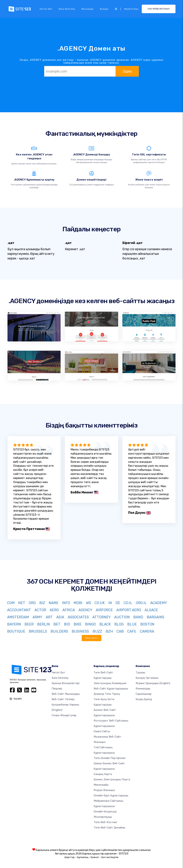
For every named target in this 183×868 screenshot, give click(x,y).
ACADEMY (159, 603)
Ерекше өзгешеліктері (66, 683)
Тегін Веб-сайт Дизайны (109, 828)
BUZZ (97, 631)
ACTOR (40, 610)
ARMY (37, 617)
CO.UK (100, 603)
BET (57, 624)
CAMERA (147, 631)
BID (67, 624)
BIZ (42, 603)
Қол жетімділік (110, 857)
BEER (29, 624)
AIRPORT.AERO (129, 610)
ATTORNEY (102, 617)
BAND (138, 617)
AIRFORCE (104, 610)
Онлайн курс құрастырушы (111, 795)
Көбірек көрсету (91, 638)
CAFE (132, 631)
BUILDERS (59, 631)
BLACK (105, 624)
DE (118, 603)
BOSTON (147, 624)
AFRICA (69, 610)
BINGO (90, 624)
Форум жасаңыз (104, 790)
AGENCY (85, 610)
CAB (120, 631)
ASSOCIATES (78, 617)
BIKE (78, 624)
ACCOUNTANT (19, 610)
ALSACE (151, 610)
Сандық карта (103, 774)
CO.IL (128, 603)
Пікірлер (57, 689)
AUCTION (122, 617)
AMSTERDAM (18, 617)
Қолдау (104, 9)
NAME (54, 603)
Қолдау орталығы (147, 678)
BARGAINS (155, 617)
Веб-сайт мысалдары (66, 694)
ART (49, 617)
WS (88, 603)
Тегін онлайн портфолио (110, 758)
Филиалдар (143, 689)
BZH (109, 631)
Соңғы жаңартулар (64, 715)
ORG (32, 603)
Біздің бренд (144, 699)
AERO (54, 610)
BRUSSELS (38, 631)
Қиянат (95, 857)
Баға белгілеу (67, 9)
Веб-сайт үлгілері (63, 699)
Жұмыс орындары (153, 683)
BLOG (119, 624)
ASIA (60, 617)
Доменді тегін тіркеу (107, 694)
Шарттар (70, 857)
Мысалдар (87, 9)
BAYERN (14, 624)
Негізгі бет (46, 9)
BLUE (132, 624)
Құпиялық (83, 857)
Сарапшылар (144, 694)
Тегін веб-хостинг (105, 822)
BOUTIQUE (16, 631)
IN (110, 603)
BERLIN (44, 624)
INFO (66, 603)
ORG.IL (141, 603)
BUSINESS (80, 631)
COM (11, 603)
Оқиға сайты (102, 731)
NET (22, 603)
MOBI (78, 603)
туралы (140, 673)
